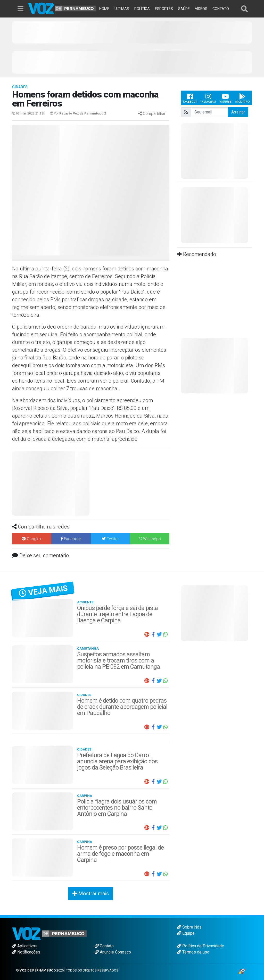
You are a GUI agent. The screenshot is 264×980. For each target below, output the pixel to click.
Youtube (225, 98)
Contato (104, 946)
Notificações (26, 952)
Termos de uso (193, 952)
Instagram (208, 98)
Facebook (190, 98)
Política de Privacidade (201, 946)
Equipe (186, 933)
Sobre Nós (189, 927)
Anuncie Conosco (113, 952)
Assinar (238, 112)
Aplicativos (25, 946)
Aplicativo (242, 98)
